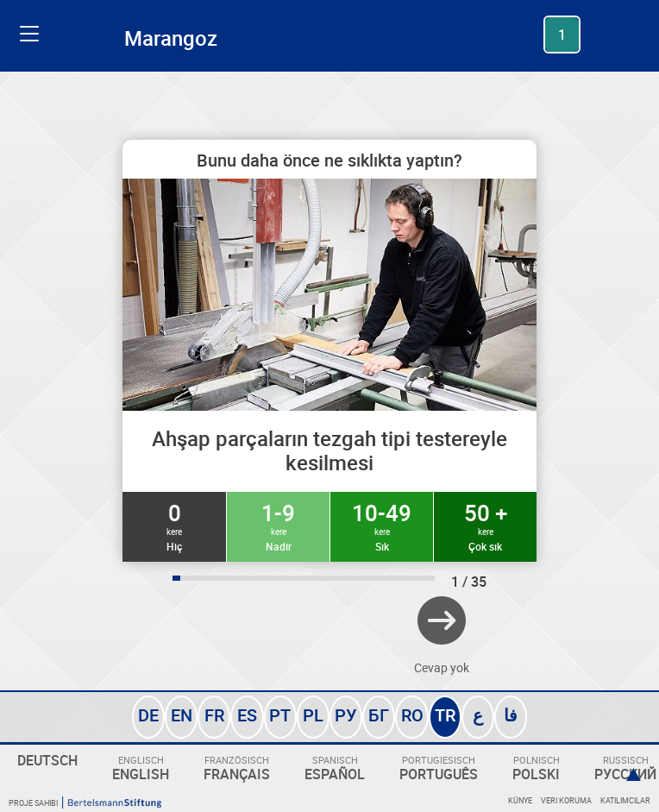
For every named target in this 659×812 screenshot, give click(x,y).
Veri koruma (566, 800)
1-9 (278, 526)
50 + (485, 526)
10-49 (382, 526)
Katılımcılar (625, 800)
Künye (520, 800)
